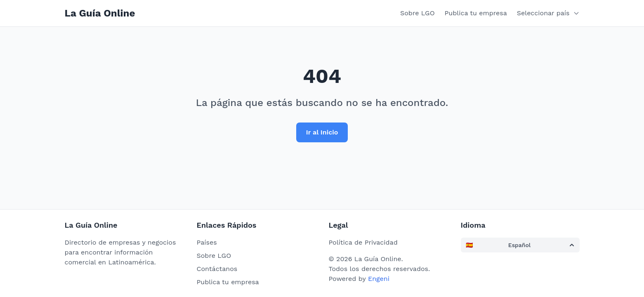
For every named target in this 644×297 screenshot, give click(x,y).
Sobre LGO (418, 13)
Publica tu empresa (476, 13)
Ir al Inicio (322, 132)
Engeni (379, 279)
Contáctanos (217, 269)
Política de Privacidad (363, 242)
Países (207, 242)
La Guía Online (100, 13)
